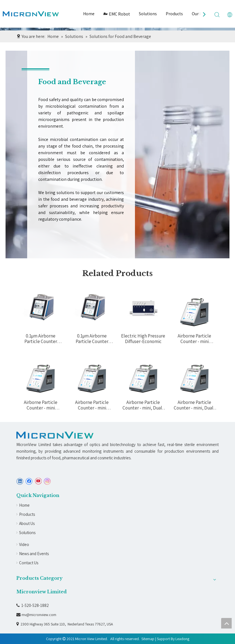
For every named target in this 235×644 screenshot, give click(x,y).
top (226, 623)
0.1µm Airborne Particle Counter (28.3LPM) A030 (92, 339)
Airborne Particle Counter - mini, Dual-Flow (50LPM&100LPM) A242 (194, 405)
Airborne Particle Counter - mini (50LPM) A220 (41, 405)
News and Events (34, 554)
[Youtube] (38, 481)
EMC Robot (117, 14)
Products (174, 14)
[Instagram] (47, 481)
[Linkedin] (20, 481)
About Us (27, 523)
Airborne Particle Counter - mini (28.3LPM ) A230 (92, 405)
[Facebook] (29, 481)
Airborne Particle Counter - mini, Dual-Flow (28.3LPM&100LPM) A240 (143, 405)
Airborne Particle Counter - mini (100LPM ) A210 (194, 339)
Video (24, 544)
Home (89, 14)
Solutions (148, 14)
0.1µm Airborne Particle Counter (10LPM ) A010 (41, 339)
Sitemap (148, 639)
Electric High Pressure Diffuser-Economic (143, 339)
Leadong (182, 639)
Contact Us (29, 563)
